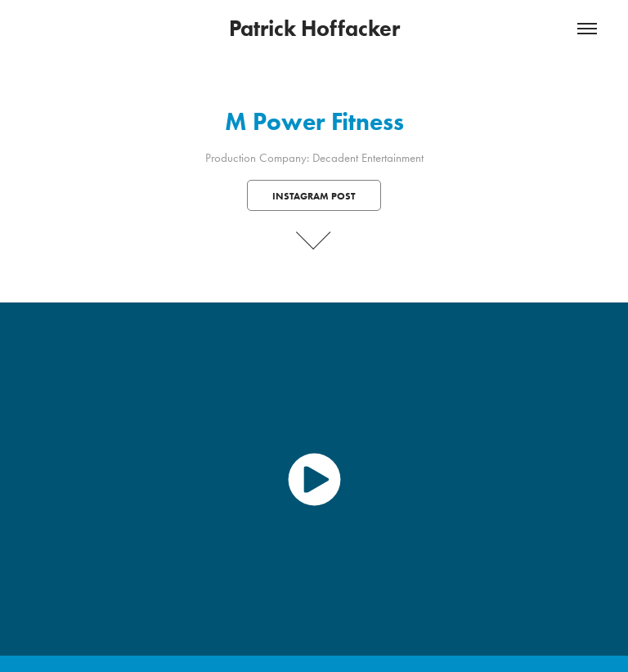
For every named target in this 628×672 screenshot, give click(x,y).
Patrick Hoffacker (314, 28)
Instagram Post (314, 196)
